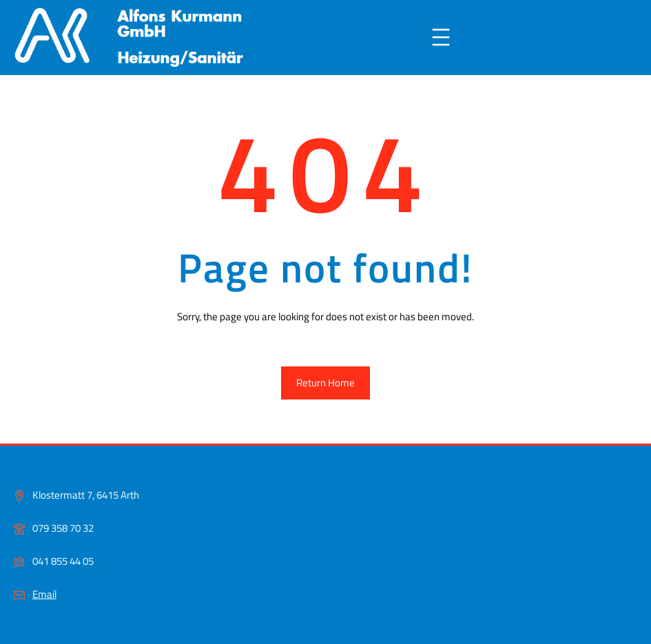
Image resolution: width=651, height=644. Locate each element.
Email (44, 594)
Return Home (325, 383)
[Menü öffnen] (441, 37)
